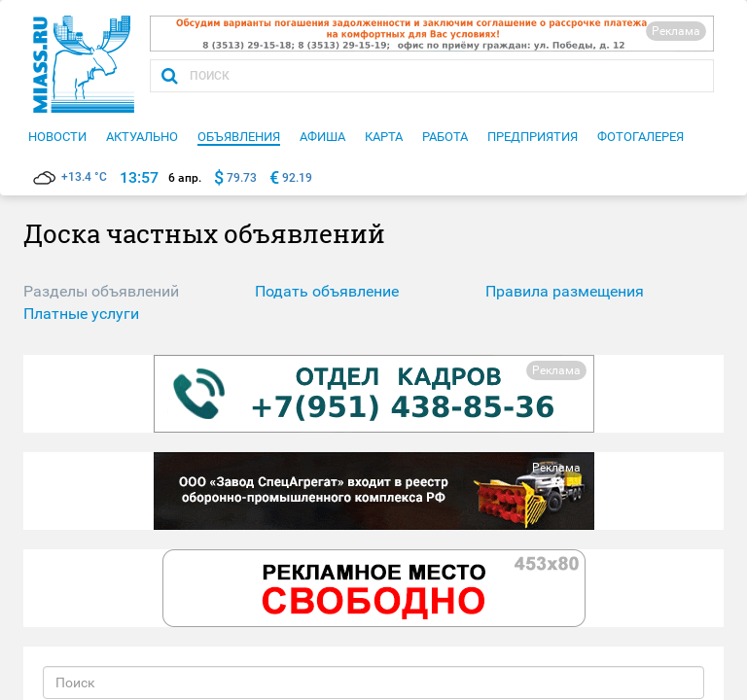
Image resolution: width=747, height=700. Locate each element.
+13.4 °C (70, 177)
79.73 (242, 178)
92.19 (297, 178)
